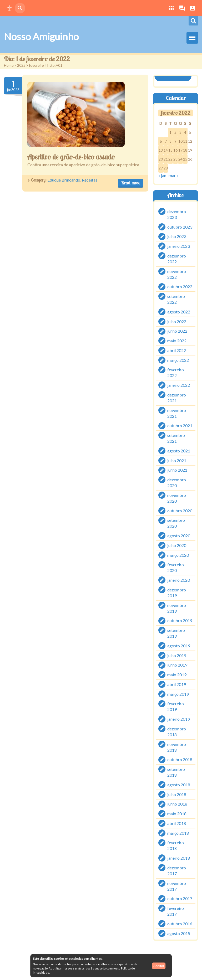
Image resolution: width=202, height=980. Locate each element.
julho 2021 (177, 460)
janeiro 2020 (179, 580)
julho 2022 (177, 321)
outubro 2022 (180, 287)
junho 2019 (177, 665)
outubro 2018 (180, 759)
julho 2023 (177, 236)
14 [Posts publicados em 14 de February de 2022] (166, 150)
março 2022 (178, 360)
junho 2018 (177, 804)
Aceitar (159, 966)
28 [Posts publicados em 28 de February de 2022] (166, 168)
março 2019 (178, 694)
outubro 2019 (180, 620)
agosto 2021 (179, 451)
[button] (9, 8)
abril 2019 (177, 684)
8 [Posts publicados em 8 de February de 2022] (170, 141)
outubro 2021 (180, 425)
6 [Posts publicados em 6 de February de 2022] (161, 141)
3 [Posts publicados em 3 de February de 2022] (180, 132)
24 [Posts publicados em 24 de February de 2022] (180, 159)
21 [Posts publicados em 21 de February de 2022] (166, 159)
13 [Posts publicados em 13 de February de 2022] (161, 150)
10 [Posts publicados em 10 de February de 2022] (180, 141)
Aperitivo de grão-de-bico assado (72, 157)
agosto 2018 (179, 785)
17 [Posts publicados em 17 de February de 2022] (180, 150)
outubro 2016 (180, 924)
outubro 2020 (180, 510)
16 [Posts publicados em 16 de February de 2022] (175, 150)
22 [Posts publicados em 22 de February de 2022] (170, 159)
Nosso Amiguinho (41, 37)
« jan (162, 175)
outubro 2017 (180, 898)
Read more (130, 183)
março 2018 (178, 833)
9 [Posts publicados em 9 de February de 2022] (175, 141)
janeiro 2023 (179, 246)
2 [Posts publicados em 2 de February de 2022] (175, 132)
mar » (174, 175)
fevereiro (36, 65)
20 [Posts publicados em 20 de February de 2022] (161, 159)
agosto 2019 (179, 646)
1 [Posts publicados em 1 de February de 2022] (170, 132)
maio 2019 (177, 675)
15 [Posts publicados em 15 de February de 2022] (170, 150)
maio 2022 (177, 341)
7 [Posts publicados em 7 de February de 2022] (166, 141)
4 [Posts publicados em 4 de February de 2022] (185, 132)
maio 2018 (177, 814)
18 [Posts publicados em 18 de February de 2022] (185, 150)
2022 (21, 65)
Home (9, 65)
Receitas (90, 180)
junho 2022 (177, 331)
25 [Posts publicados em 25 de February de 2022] (185, 159)
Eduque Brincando (64, 180)
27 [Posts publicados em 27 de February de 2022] (161, 168)
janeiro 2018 (179, 858)
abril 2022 (177, 350)
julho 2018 (177, 794)
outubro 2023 (180, 227)
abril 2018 (177, 823)
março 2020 (178, 555)
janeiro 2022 (179, 385)
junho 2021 (177, 470)
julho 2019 (177, 655)
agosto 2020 (179, 536)
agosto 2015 (179, 933)
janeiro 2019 (179, 719)
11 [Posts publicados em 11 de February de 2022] (185, 141)
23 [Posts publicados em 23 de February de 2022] (175, 159)
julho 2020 (177, 545)
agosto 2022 (179, 312)
